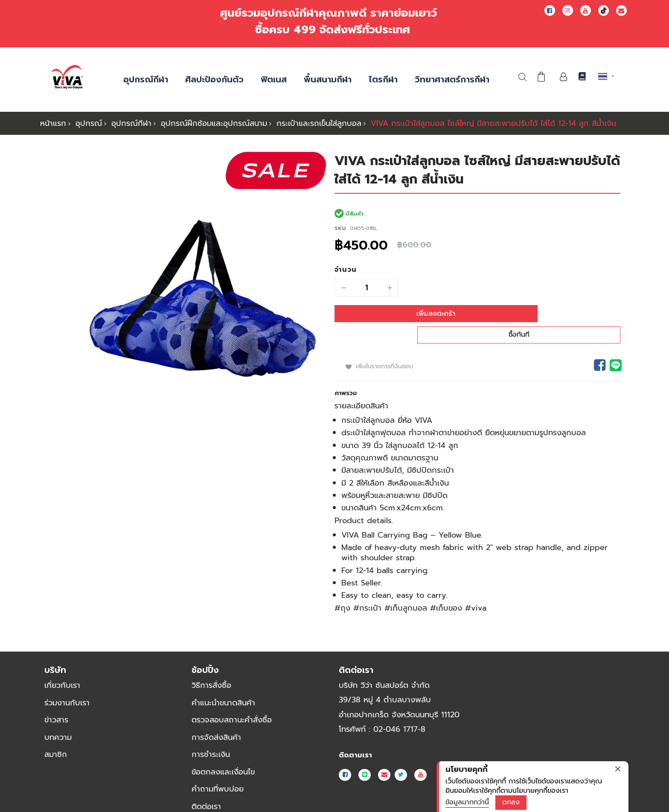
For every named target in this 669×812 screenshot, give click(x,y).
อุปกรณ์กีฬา (131, 123)
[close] (618, 769)
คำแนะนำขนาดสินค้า (223, 685)
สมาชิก (56, 737)
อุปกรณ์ (89, 123)
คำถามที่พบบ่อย (218, 772)
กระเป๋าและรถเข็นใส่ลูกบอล (319, 123)
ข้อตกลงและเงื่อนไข (223, 754)
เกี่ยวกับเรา (62, 668)
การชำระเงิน (211, 737)
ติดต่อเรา (206, 789)
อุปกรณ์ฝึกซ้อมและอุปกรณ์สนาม (214, 123)
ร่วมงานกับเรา (67, 685)
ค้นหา (522, 77)
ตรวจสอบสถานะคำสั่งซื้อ (232, 702)
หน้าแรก (53, 123)
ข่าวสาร (56, 702)
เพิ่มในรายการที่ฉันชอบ (385, 349)
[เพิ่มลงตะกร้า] (403, 314)
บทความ (58, 720)
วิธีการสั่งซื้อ (211, 668)
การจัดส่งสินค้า (216, 720)
